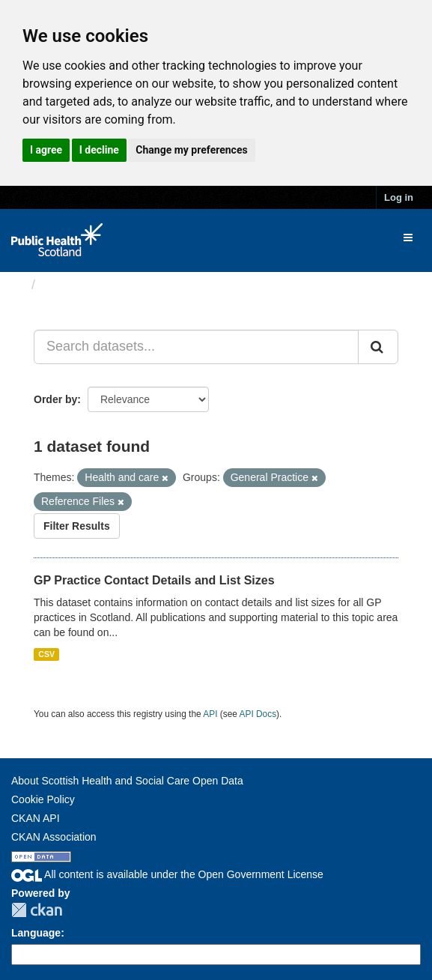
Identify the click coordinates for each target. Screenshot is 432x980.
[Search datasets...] (196, 347)
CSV (46, 654)
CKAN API (36, 818)
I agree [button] (46, 150)
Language (36, 933)
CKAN (37, 910)
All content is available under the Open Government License (167, 874)
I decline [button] (99, 150)
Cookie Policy (43, 799)
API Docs (258, 714)
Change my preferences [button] (191, 150)
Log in (399, 197)
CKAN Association (54, 837)
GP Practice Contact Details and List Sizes (154, 580)
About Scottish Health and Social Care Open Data (127, 781)
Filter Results (77, 526)
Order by (55, 399)
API (210, 714)
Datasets (71, 285)
